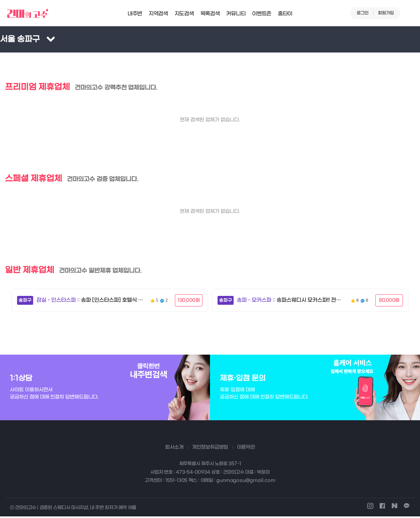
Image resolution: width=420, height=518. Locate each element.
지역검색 (158, 14)
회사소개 (174, 448)
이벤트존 (262, 14)
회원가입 (386, 13)
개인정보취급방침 (210, 448)
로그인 (363, 13)
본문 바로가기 (0, 0)
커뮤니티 (236, 14)
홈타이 (285, 14)
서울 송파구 (20, 39)
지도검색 (184, 14)
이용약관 (246, 448)
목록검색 (210, 14)
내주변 (135, 14)
